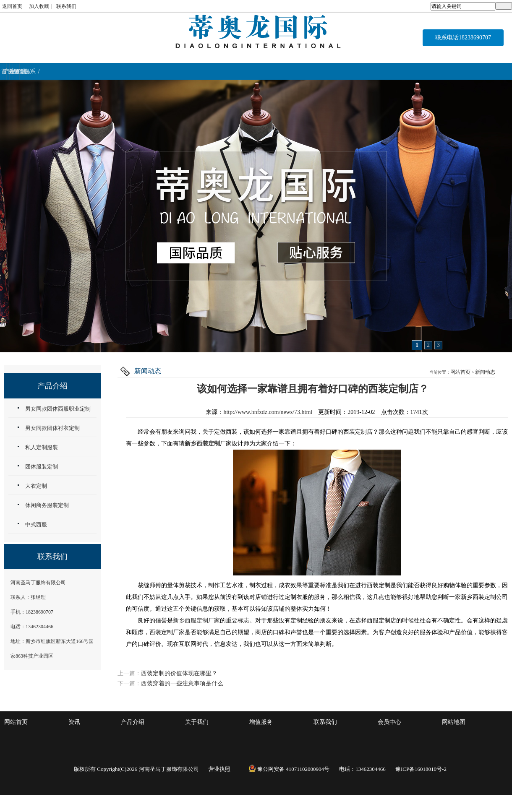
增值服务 (261, 722)
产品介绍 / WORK (123, 71)
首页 (43, 71)
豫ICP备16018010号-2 (421, 769)
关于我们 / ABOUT (209, 71)
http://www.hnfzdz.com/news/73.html (268, 412)
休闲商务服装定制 (47, 505)
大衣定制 (36, 486)
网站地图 (454, 722)
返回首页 (12, 6)
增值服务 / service (298, 71)
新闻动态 (485, 372)
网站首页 (460, 372)
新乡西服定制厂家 (196, 621)
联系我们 (66, 6)
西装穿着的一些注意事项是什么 (182, 683)
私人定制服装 (42, 447)
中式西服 (36, 524)
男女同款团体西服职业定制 (58, 409)
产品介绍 (133, 722)
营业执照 (219, 769)
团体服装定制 (42, 467)
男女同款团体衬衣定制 (52, 428)
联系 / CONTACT (468, 71)
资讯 (74, 722)
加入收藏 (39, 6)
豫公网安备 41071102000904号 (289, 769)
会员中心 (389, 722)
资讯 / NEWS (383, 71)
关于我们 (197, 722)
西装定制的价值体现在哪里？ (179, 673)
